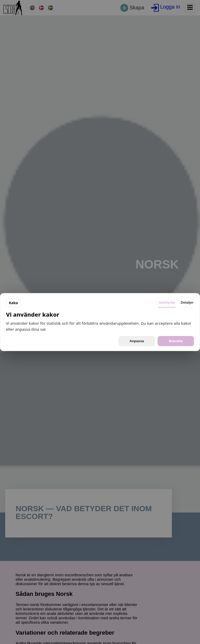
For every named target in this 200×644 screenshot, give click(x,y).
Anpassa (137, 341)
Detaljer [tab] (187, 302)
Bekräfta (176, 341)
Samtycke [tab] (167, 302)
